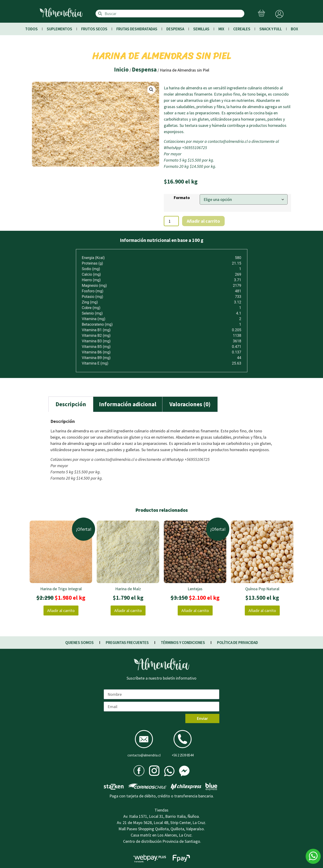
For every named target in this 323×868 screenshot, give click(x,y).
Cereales (242, 29)
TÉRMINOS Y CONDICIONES (183, 643)
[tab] (71, 404)
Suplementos (59, 29)
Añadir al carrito (203, 221)
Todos (31, 29)
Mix (221, 29)
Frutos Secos (94, 29)
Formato (182, 198)
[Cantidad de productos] (171, 221)
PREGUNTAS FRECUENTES (127, 643)
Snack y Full (271, 29)
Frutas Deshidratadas (137, 29)
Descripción (71, 404)
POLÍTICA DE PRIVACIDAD (238, 643)
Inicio (121, 69)
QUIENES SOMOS (79, 643)
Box (294, 29)
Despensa (175, 29)
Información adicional (128, 404)
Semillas (201, 29)
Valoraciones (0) (190, 404)
